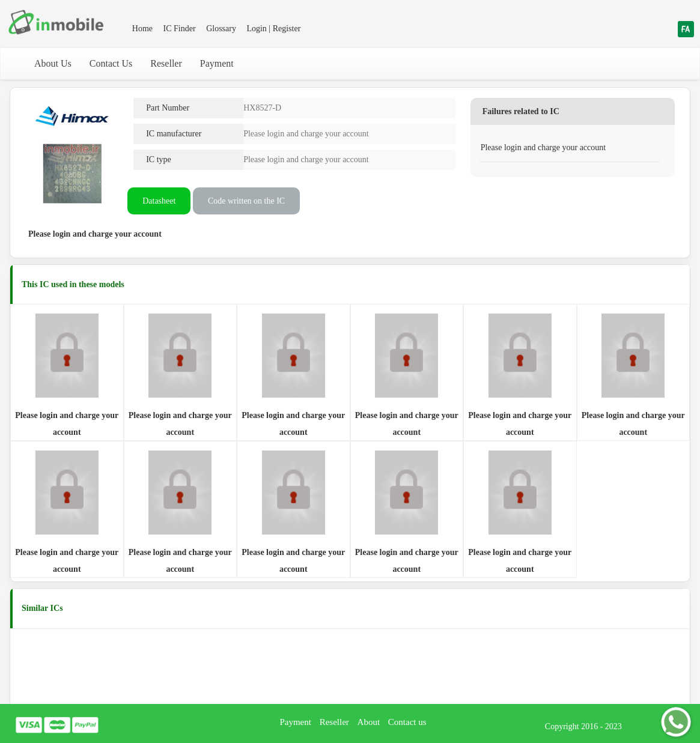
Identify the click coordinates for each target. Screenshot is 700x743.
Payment (217, 63)
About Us (53, 63)
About (369, 722)
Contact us (407, 722)
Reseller (166, 63)
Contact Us (111, 63)
